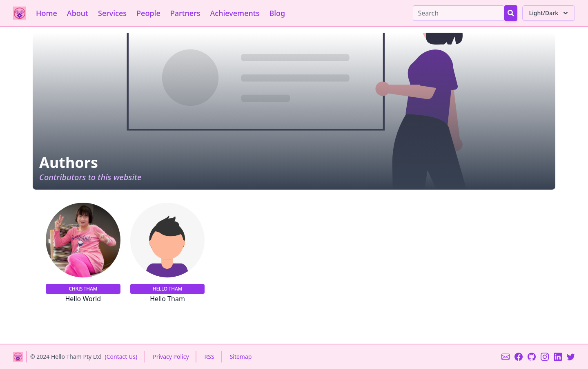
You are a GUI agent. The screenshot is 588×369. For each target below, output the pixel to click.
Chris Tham (83, 289)
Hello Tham (167, 289)
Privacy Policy (171, 357)
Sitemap (241, 357)
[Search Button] (511, 13)
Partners (185, 13)
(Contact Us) (121, 357)
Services (112, 13)
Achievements (235, 13)
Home (47, 13)
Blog (277, 13)
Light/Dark (549, 13)
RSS (209, 357)
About (78, 13)
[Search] (459, 13)
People (148, 13)
